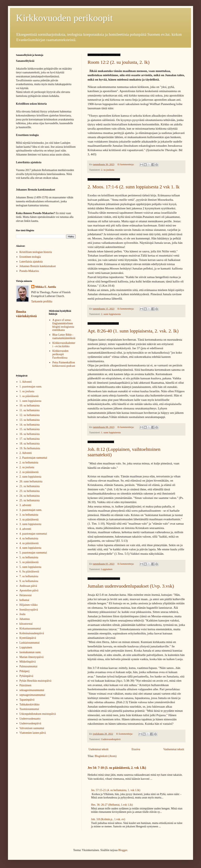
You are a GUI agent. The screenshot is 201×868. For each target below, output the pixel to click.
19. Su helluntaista (30, 448)
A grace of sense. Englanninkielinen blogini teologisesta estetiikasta (63, 325)
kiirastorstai (26, 624)
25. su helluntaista (30, 500)
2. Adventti (26, 453)
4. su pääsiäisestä (29, 543)
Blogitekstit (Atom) (106, 756)
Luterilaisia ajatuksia (31, 262)
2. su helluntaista (29, 463)
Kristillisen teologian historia (36, 252)
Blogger (123, 850)
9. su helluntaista (29, 581)
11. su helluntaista (30, 410)
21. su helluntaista (30, 486)
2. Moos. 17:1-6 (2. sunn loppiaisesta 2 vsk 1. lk (134, 187)
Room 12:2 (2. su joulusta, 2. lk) (119, 62)
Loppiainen (107, 569)
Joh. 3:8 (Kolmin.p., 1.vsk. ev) (108, 819)
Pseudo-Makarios (29, 271)
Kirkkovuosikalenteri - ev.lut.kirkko (64, 345)
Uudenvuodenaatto (30, 719)
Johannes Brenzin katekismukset (38, 266)
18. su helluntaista (30, 444)
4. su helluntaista (29, 538)
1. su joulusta (27, 391)
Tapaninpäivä (27, 700)
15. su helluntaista (30, 429)
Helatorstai (26, 595)
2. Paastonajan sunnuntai (33, 458)
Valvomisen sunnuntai (32, 728)
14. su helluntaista (30, 425)
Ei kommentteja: (126, 164)
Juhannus (25, 619)
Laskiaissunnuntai (30, 643)
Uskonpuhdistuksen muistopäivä (38, 714)
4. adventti (25, 529)
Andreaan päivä (28, 586)
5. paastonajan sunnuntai (33, 553)
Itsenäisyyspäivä (29, 610)
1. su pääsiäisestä (29, 396)
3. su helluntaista (29, 515)
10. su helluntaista (30, 405)
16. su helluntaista (30, 434)
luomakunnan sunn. (30, 652)
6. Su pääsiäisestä (29, 572)
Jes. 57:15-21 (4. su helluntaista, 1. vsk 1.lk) (116, 790)
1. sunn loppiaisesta (111, 433)
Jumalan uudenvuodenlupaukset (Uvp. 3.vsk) (131, 586)
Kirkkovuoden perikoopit (64, 18)
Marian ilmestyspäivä (32, 657)
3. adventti (25, 505)
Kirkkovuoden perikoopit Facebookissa (60, 354)
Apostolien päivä (29, 590)
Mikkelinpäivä (28, 662)
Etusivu (136, 749)
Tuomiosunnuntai (29, 709)
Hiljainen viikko (29, 605)
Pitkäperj (25, 671)
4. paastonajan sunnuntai (33, 534)
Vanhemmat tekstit (174, 749)
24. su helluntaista (30, 496)
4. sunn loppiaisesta (30, 548)
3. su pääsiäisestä (29, 520)
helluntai (24, 600)
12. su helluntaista (30, 415)
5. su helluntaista (29, 557)
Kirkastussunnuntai (30, 629)
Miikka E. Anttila (46, 287)
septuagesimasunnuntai (32, 695)
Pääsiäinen (25, 685)
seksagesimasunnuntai (32, 690)
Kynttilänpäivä (28, 638)
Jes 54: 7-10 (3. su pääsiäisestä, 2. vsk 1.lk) (117, 768)
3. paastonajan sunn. (31, 510)
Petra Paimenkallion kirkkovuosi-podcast (64, 364)
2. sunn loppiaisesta (111, 314)
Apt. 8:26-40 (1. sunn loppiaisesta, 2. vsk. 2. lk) (133, 331)
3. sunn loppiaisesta (30, 524)
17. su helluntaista (30, 439)
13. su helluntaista (30, 420)
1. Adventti (26, 382)
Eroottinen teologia (30, 257)
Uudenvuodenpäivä (111, 739)
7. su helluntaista (29, 576)
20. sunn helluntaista (31, 481)
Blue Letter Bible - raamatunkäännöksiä (64, 336)
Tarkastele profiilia (42, 301)
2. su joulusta (108, 170)
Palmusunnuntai (28, 666)
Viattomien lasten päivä (33, 733)
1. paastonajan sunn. (31, 387)
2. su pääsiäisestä (29, 472)
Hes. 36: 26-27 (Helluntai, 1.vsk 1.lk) (112, 805)
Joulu (22, 614)
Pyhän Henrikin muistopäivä (35, 681)
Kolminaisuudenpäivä (32, 633)
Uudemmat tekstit (99, 749)
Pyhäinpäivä (26, 676)
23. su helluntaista (30, 491)
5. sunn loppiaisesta (30, 567)
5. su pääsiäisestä (29, 562)
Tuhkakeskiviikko (30, 704)
